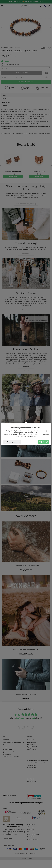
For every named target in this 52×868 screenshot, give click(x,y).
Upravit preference (12, 442)
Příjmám (43, 442)
